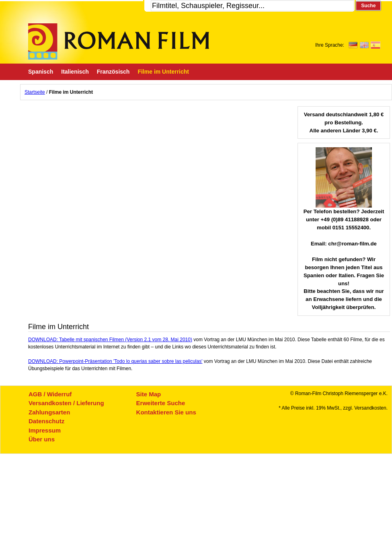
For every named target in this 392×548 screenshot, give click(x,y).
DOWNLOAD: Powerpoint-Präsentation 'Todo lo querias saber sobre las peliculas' (115, 361)
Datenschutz (46, 421)
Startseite (35, 92)
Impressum (45, 430)
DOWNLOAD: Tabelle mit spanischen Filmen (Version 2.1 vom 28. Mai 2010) (110, 340)
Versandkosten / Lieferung (66, 403)
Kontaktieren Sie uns (166, 412)
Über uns (42, 439)
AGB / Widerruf (50, 394)
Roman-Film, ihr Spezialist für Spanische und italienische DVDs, (119, 41)
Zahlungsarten (49, 412)
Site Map (149, 394)
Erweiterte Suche (161, 403)
